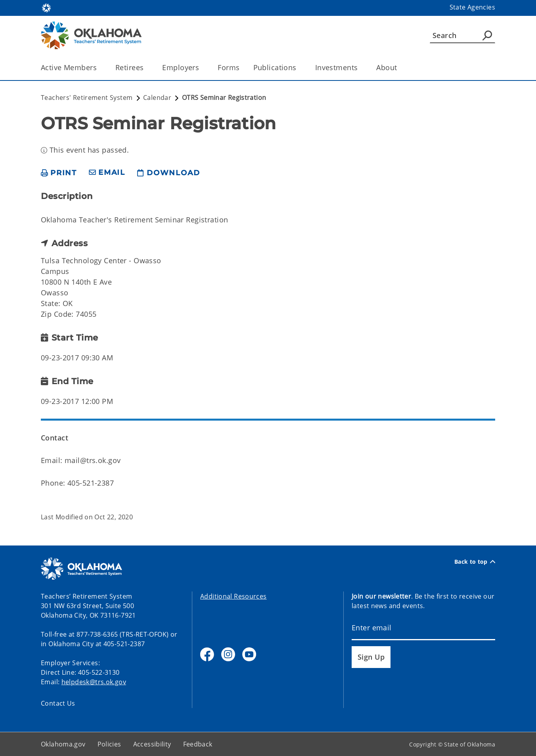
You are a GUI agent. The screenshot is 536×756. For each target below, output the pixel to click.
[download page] (168, 173)
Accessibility (152, 744)
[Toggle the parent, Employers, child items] (202, 68)
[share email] (107, 173)
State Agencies (472, 7)
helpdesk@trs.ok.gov (94, 682)
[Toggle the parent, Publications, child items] (299, 68)
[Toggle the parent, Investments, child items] (360, 68)
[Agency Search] (487, 35)
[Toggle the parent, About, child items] (400, 68)
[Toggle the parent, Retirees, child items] (146, 68)
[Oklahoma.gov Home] (46, 7)
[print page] (59, 173)
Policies (109, 744)
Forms (229, 67)
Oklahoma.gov (63, 744)
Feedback (198, 744)
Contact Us (58, 703)
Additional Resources (234, 596)
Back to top (475, 562)
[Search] (462, 35)
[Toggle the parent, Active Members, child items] (99, 68)
